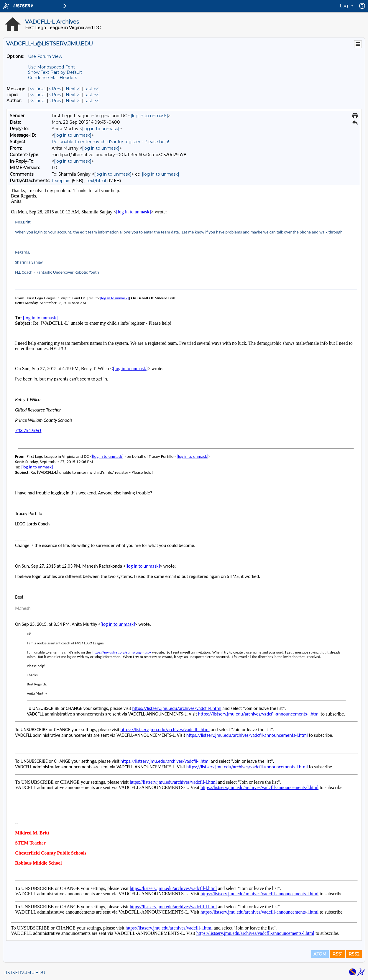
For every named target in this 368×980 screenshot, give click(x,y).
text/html (96, 181)
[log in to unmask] (149, 116)
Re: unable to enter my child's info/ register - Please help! (110, 142)
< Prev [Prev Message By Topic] (55, 95)
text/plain (61, 181)
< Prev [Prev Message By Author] (55, 101)
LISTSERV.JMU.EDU (24, 973)
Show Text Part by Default (55, 72)
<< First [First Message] (37, 89)
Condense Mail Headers (52, 78)
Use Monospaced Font (51, 67)
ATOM (320, 954)
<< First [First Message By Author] (37, 101)
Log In (346, 6)
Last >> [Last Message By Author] (91, 101)
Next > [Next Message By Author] (73, 101)
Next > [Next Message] (73, 89)
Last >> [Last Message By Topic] (91, 95)
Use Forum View (45, 56)
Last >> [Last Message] (91, 89)
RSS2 (354, 954)
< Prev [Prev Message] (55, 89)
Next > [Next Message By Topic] (73, 95)
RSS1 (337, 954)
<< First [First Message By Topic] (37, 95)
